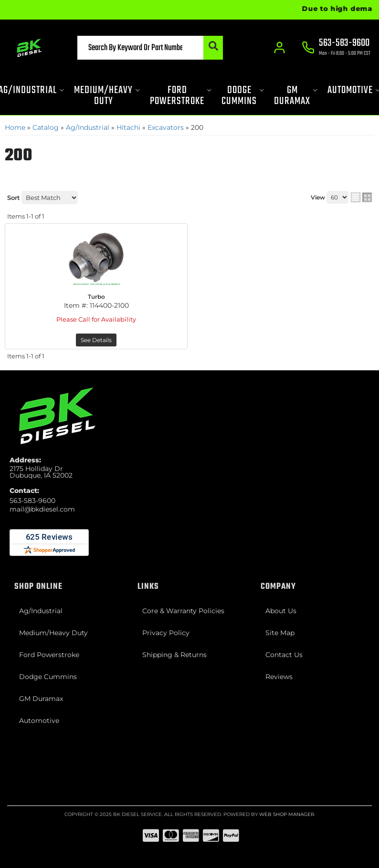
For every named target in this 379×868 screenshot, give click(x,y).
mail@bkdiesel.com (42, 509)
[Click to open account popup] (280, 48)
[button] (150, 48)
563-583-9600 (32, 501)
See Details (96, 340)
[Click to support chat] (336, 48)
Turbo (96, 297)
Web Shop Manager (287, 814)
